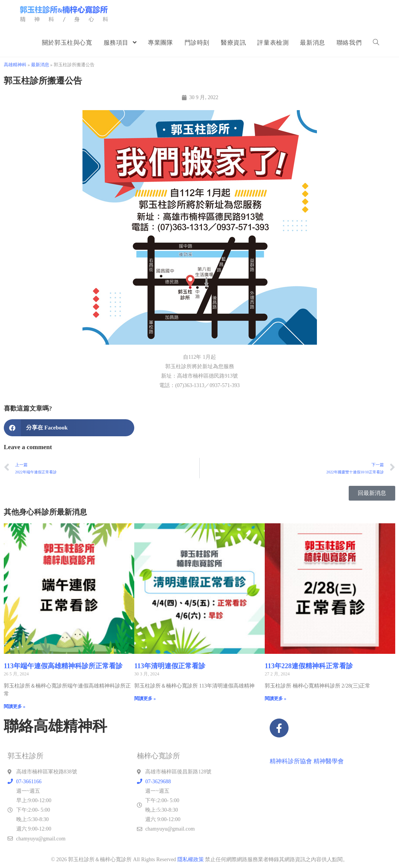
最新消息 (40, 65)
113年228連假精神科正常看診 (309, 666)
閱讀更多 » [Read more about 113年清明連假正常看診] (145, 698)
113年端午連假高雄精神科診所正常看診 (63, 666)
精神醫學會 (329, 761)
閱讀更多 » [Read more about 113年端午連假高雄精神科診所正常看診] (15, 706)
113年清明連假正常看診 (170, 666)
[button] (69, 428)
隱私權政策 (191, 859)
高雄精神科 (15, 65)
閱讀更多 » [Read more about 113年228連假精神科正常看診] (276, 698)
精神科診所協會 (291, 761)
